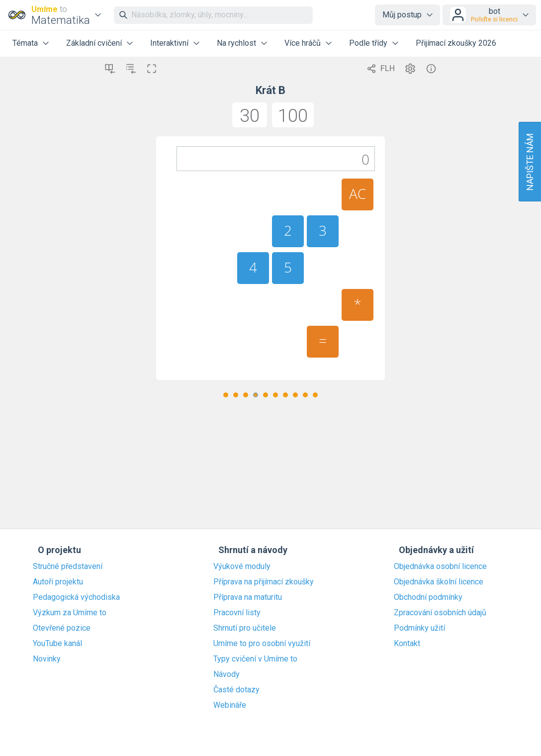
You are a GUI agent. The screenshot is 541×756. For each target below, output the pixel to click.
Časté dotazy (236, 690)
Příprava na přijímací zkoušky (264, 582)
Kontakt (407, 644)
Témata (25, 43)
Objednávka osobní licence (440, 567)
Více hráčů (303, 43)
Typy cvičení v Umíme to (255, 659)
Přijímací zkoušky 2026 (456, 43)
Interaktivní (169, 43)
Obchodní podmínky (428, 597)
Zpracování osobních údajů (440, 613)
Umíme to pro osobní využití (262, 644)
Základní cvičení (94, 43)
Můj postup (402, 15)
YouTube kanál (57, 644)
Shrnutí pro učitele (245, 628)
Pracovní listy (237, 613)
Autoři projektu (58, 582)
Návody (226, 674)
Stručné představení (68, 567)
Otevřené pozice (62, 628)
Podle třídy (368, 43)
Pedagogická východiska (76, 597)
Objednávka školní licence (439, 582)
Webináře (230, 705)
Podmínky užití (419, 628)
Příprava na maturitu (248, 597)
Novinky (47, 659)
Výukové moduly (242, 567)
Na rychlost (236, 43)
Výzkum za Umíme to (70, 613)
